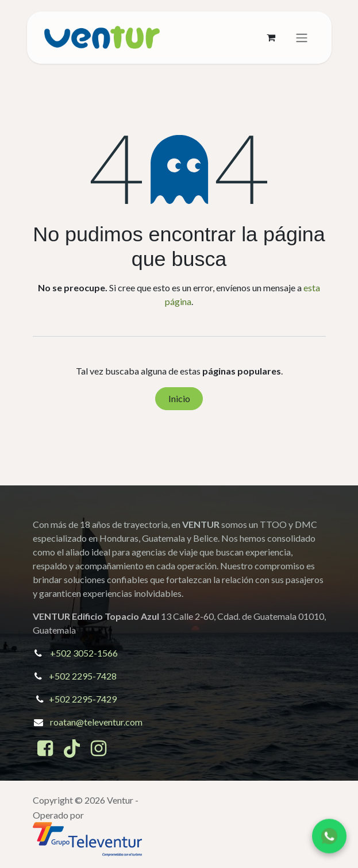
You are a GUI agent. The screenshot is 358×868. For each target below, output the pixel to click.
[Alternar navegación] (302, 38)
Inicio (179, 398)
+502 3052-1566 (84, 653)
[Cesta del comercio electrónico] (271, 37)
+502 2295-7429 (83, 699)
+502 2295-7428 (83, 676)
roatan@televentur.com (96, 722)
